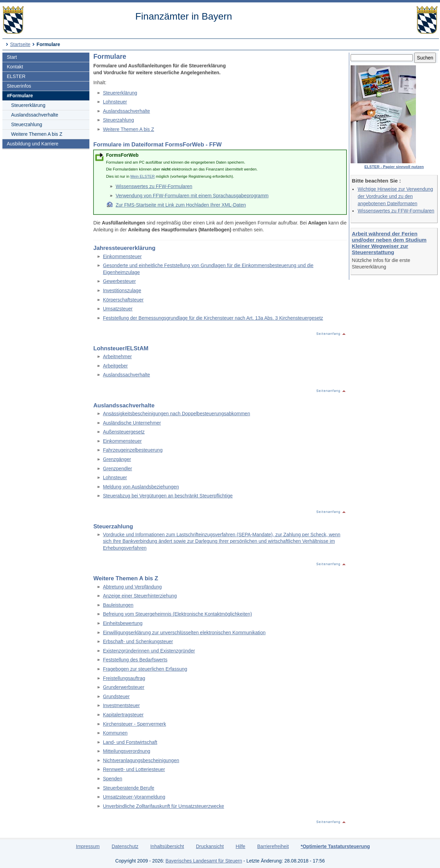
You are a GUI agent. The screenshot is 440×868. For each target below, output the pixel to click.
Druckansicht (210, 846)
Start (12, 57)
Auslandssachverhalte (35, 115)
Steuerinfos (19, 86)
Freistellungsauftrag (124, 678)
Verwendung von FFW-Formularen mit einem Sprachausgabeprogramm (192, 196)
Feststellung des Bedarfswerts (135, 660)
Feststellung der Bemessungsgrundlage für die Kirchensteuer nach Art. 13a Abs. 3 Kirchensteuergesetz (213, 318)
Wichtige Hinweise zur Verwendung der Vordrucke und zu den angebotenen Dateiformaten (395, 196)
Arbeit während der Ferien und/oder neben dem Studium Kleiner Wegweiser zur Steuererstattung (389, 243)
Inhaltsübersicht (167, 846)
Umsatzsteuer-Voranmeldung (134, 797)
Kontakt (15, 67)
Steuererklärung (28, 105)
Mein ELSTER (142, 176)
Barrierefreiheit (273, 846)
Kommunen (115, 733)
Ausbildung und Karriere (33, 144)
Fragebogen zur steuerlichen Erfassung (145, 669)
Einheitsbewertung (123, 623)
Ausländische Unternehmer (132, 423)
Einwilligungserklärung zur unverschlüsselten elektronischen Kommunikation (184, 633)
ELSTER (16, 76)
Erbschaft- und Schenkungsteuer (138, 641)
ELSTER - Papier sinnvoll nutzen (394, 167)
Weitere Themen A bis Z (37, 134)
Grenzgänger (117, 459)
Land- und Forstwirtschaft (130, 742)
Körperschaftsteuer (123, 300)
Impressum (88, 846)
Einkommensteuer (122, 256)
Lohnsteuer (115, 102)
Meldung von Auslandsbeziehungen (141, 487)
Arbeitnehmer (117, 356)
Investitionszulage (122, 290)
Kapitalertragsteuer (123, 715)
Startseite (20, 44)
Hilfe (241, 846)
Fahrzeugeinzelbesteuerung (133, 450)
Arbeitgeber (115, 366)
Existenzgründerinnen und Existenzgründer (149, 651)
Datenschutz (125, 846)
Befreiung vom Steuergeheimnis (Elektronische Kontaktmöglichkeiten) (177, 614)
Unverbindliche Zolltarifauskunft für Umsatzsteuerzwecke (163, 806)
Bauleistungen (118, 605)
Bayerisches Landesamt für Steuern (204, 861)
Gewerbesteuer (119, 281)
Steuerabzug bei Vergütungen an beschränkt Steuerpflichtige (168, 496)
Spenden (112, 779)
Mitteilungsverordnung (126, 751)
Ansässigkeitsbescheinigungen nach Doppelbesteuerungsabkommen (176, 414)
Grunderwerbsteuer (124, 687)
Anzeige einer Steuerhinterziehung (140, 596)
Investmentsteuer (121, 705)
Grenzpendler (117, 469)
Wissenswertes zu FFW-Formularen (396, 211)
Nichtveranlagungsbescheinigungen (141, 760)
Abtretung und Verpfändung (132, 587)
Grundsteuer (116, 696)
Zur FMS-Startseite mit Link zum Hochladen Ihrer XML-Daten (181, 205)
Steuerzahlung (26, 124)
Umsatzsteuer (118, 309)
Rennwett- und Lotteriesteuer (134, 769)
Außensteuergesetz (124, 432)
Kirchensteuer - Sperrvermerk (134, 724)
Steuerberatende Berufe (128, 788)
